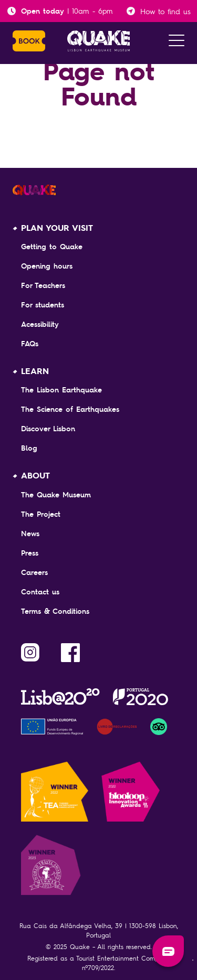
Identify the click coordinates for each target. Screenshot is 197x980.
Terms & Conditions (55, 611)
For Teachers (43, 285)
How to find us (165, 11)
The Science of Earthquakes (70, 409)
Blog (29, 448)
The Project (41, 514)
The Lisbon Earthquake (61, 390)
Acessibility (40, 324)
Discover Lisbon (48, 429)
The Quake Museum (56, 495)
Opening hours (47, 266)
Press (30, 553)
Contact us (40, 592)
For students (43, 305)
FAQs (30, 344)
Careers (34, 572)
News (30, 534)
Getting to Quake (52, 247)
